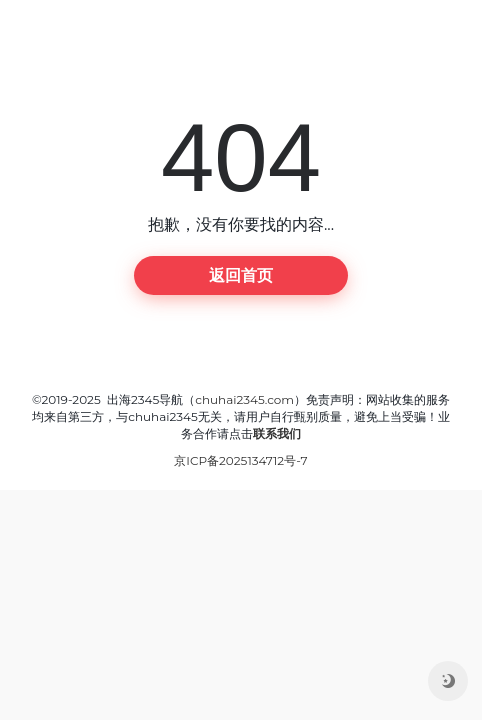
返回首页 (241, 275)
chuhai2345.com (244, 399)
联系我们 (277, 433)
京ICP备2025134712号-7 (240, 460)
